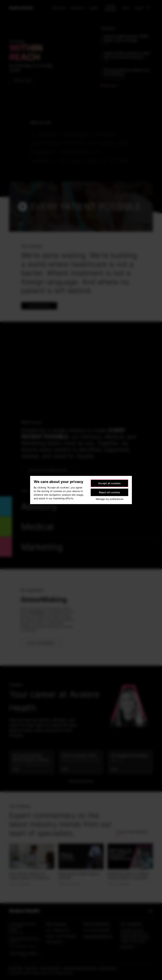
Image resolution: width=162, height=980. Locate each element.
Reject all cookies (110, 492)
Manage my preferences (110, 499)
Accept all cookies (109, 483)
